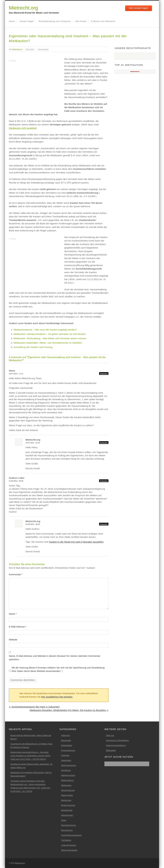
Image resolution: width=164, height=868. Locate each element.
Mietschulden (67, 795)
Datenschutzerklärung (116, 745)
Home (12, 21)
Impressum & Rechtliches (117, 740)
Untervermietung (69, 845)
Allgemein (66, 735)
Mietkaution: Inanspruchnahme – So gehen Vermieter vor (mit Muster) (50, 334)
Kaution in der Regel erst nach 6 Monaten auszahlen (76, 542)
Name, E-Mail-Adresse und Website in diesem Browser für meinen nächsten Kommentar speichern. (55, 658)
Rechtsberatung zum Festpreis (55, 21)
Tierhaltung (66, 840)
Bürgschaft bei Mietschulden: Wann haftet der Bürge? (31, 737)
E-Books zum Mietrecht (103, 21)
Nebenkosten (67, 815)
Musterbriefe (67, 810)
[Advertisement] (35, 84)
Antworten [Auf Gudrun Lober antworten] (104, 481)
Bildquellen (111, 750)
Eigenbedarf (67, 745)
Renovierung (67, 830)
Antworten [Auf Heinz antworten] (104, 374)
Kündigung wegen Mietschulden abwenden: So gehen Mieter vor (32, 766)
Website (13, 640)
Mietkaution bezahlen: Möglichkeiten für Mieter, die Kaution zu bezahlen (69, 710)
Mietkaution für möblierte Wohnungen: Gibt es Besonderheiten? (31, 774)
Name (13, 614)
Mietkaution (66, 785)
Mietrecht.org (23, 8)
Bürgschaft (66, 740)
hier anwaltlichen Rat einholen (57, 697)
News (64, 820)
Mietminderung (68, 790)
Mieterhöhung (67, 780)
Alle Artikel (81, 21)
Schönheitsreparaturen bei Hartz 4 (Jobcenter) (34, 707)
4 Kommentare (43, 49)
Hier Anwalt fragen (139, 8)
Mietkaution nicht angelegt (22, 128)
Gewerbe (65, 755)
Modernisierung (68, 805)
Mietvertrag (66, 800)
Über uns (110, 735)
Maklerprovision (68, 775)
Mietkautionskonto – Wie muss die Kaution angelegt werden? (45, 330)
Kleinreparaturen (69, 765)
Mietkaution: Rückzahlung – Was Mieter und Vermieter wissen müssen (50, 338)
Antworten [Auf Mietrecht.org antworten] (104, 443)
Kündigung (66, 770)
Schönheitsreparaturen (71, 835)
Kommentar (16, 574)
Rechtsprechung (69, 825)
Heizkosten (66, 760)
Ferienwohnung (68, 750)
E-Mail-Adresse (18, 627)
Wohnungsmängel (69, 850)
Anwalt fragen (27, 21)
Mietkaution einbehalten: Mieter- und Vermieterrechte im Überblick (48, 343)
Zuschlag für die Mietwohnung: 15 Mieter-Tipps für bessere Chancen (31, 746)
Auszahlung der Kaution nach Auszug (33, 347)
